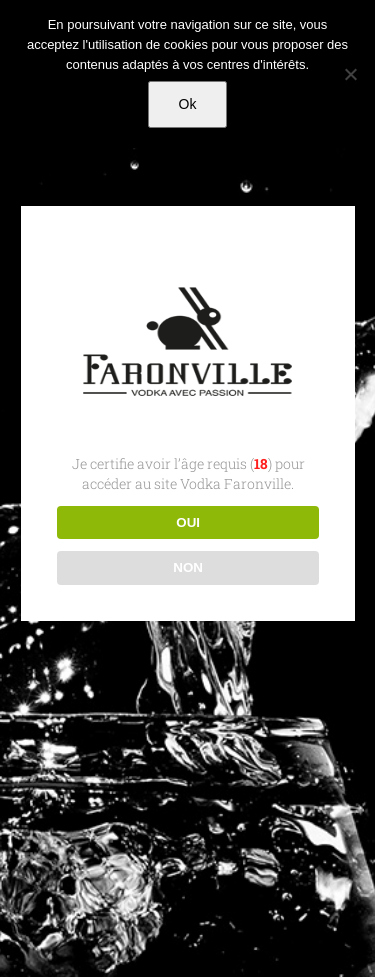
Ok (188, 104)
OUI (188, 522)
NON (188, 567)
